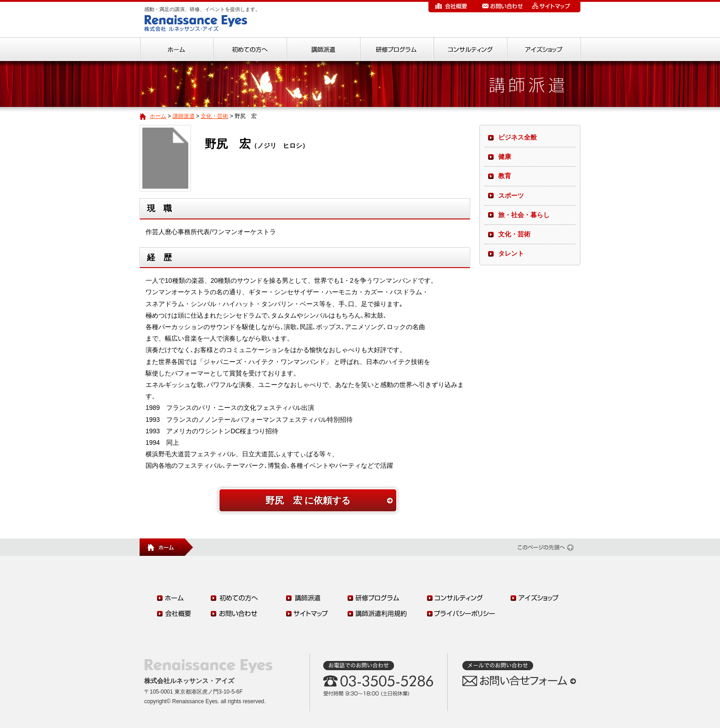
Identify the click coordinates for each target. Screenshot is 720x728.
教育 (505, 176)
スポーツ (511, 196)
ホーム (158, 116)
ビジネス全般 (517, 137)
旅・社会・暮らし (524, 215)
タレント (511, 253)
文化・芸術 (214, 116)
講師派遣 (184, 116)
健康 (505, 157)
